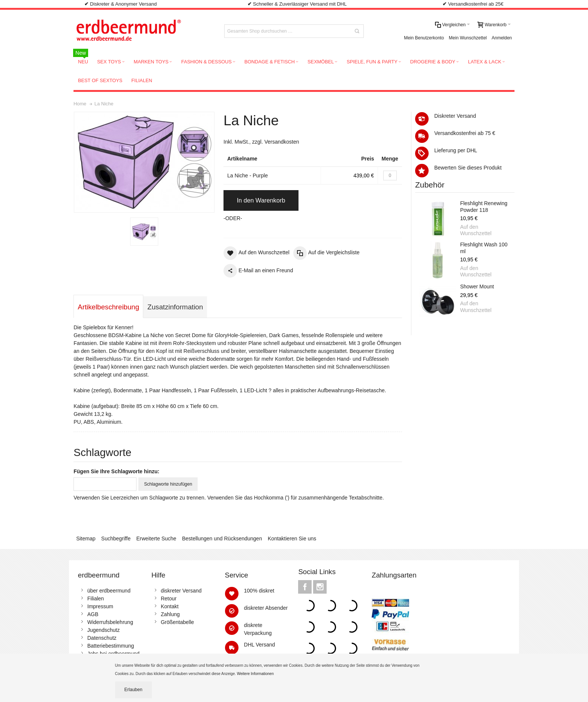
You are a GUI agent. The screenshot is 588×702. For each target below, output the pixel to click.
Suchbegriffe (116, 538)
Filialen (96, 598)
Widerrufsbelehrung (110, 622)
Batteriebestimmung (111, 646)
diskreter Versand (181, 591)
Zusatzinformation (175, 307)
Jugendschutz (103, 630)
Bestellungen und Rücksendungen (222, 538)
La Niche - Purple (247, 175)
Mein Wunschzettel (468, 38)
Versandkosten (282, 142)
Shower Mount (477, 286)
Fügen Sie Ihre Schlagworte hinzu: (116, 471)
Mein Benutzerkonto (424, 38)
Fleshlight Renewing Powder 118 (484, 207)
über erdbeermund (109, 591)
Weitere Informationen (256, 674)
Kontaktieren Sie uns (292, 538)
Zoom (144, 162)
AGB (93, 614)
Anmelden (502, 38)
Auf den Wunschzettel (476, 230)
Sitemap (86, 538)
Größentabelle (178, 622)
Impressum (100, 606)
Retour (169, 598)
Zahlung (170, 614)
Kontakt (170, 606)
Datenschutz (102, 638)
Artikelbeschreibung (108, 307)
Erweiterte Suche (157, 538)
